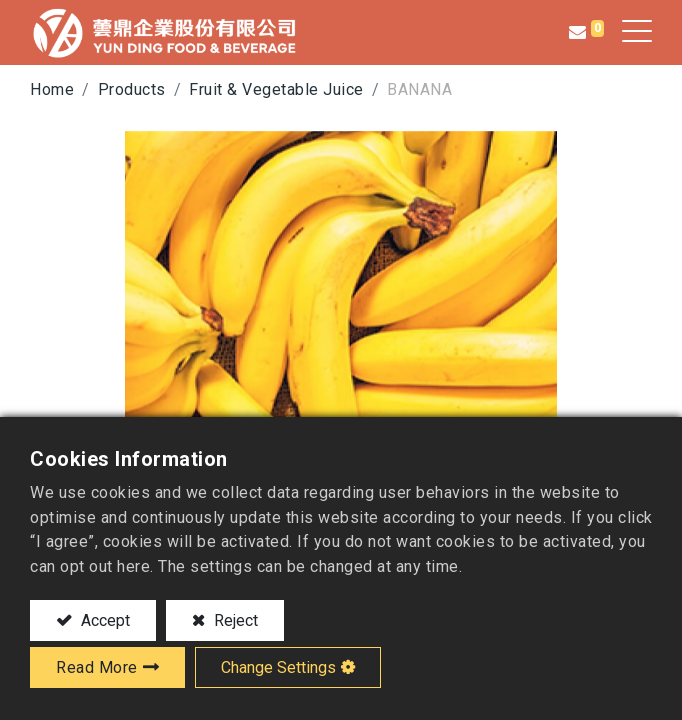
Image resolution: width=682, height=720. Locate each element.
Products (132, 89)
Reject (234, 620)
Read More (97, 667)
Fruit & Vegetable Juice (276, 89)
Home (52, 89)
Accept (103, 620)
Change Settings (278, 667)
